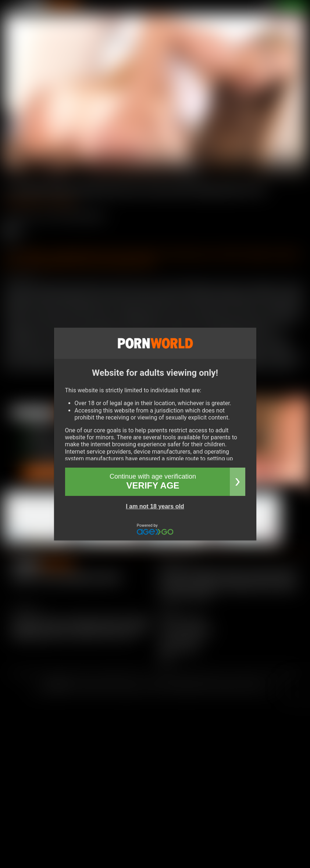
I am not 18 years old (155, 506)
